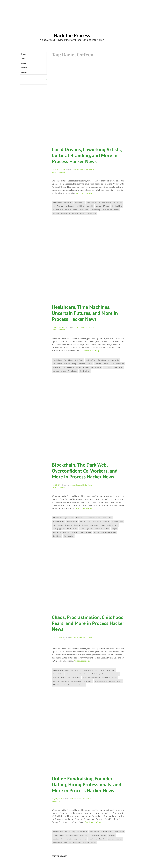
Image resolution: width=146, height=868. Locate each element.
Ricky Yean (67, 843)
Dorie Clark (102, 360)
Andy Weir (78, 670)
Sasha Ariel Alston (101, 681)
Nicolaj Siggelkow (59, 529)
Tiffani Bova (92, 213)
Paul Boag (103, 839)
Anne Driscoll (68, 360)
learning (98, 206)
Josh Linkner (80, 206)
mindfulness (84, 210)
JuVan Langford (97, 674)
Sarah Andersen (76, 681)
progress (56, 213)
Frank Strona (117, 202)
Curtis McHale (94, 832)
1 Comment (56, 801)
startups (75, 213)
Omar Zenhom (107, 210)
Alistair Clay (69, 670)
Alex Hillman (57, 202)
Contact (24, 68)
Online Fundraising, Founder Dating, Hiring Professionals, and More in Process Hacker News (87, 784)
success (83, 213)
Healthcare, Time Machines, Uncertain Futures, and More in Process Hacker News (85, 313)
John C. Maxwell (85, 674)
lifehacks (106, 206)
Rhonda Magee (96, 367)
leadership (90, 206)
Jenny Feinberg (58, 206)
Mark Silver (83, 839)
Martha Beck (66, 677)
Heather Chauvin (85, 521)
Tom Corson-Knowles (108, 532)
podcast (76, 169)
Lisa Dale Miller (117, 206)
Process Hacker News (87, 169)
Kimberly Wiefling (70, 364)
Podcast (24, 72)
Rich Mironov (65, 213)
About (24, 63)
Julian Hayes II (85, 835)
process (117, 210)
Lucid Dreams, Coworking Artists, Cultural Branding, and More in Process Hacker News (87, 155)
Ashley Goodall (82, 832)
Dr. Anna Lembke (58, 835)
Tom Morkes (57, 536)
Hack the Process (72, 35)
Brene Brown (80, 518)
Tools (23, 58)
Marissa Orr (120, 364)
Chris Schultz (111, 670)
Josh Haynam (69, 206)
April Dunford (69, 518)
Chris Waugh (79, 360)
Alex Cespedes (58, 670)
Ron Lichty (67, 532)
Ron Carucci (108, 367)
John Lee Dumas (117, 521)
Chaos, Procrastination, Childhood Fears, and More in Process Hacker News (88, 623)
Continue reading (84, 193)
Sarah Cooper (118, 367)
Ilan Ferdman (57, 364)
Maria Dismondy (71, 839)
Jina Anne (106, 521)
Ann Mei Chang (70, 832)
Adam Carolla (58, 518)
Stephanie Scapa (86, 532)
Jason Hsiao (97, 521)
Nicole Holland (69, 367)
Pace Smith (106, 677)
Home (24, 54)
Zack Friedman (85, 371)
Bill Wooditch (100, 670)
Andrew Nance (80, 202)
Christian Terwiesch (93, 518)
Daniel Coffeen (92, 202)
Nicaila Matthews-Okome (110, 525)
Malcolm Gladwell (72, 210)
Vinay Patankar (69, 536)
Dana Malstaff (107, 832)
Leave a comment (58, 172)
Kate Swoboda (58, 525)
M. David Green (58, 210)
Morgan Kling (95, 210)
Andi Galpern (68, 202)
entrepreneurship (105, 202)
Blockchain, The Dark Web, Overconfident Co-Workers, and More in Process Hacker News (85, 471)
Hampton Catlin (72, 521)
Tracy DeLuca (73, 371)
